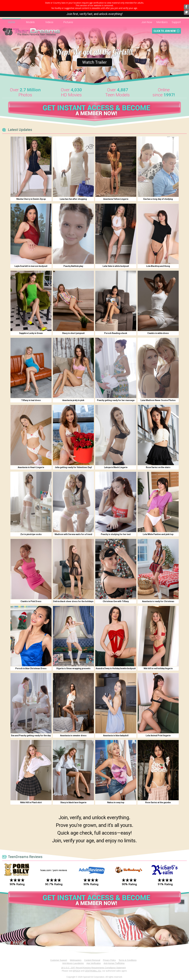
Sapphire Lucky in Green (31, 333)
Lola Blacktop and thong (158, 266)
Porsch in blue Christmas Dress (31, 668)
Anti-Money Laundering (73, 963)
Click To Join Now (165, 31)
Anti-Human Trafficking (114, 963)
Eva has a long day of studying (158, 199)
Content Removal (92, 960)
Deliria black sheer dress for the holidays (73, 601)
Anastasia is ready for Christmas (158, 601)
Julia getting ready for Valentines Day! (73, 467)
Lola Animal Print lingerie (158, 736)
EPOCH (76, 971)
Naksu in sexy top (116, 802)
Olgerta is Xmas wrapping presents (73, 668)
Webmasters (76, 960)
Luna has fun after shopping (73, 199)
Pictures (68, 22)
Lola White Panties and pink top (158, 534)
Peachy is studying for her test (116, 534)
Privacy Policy (109, 960)
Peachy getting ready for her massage (116, 400)
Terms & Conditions (128, 960)
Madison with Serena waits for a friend (73, 534)
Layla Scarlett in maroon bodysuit (31, 266)
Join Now (147, 22)
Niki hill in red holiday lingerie (158, 668)
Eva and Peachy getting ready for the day (31, 736)
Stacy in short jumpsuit (73, 333)
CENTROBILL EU (93, 971)
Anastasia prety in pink (73, 400)
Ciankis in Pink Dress (31, 601)
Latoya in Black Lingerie (116, 467)
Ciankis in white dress (158, 333)
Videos (49, 22)
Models (30, 22)
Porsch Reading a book (116, 333)
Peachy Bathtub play (73, 266)
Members (162, 22)
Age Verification (94, 963)
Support (176, 22)
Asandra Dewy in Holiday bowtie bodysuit (116, 668)
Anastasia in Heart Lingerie (31, 467)
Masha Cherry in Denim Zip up (31, 199)
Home (12, 22)
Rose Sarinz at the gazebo (158, 802)
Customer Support (59, 960)
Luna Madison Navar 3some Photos (158, 400)
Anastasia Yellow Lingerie (116, 199)
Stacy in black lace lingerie (73, 802)
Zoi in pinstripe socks (31, 534)
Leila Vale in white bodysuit (116, 266)
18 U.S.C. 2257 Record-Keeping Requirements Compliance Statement (93, 968)
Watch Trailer (95, 62)
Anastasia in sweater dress (73, 736)
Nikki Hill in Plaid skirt (31, 802)
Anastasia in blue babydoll (116, 736)
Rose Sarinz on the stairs (158, 467)
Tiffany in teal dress (31, 400)
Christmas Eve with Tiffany (116, 601)
